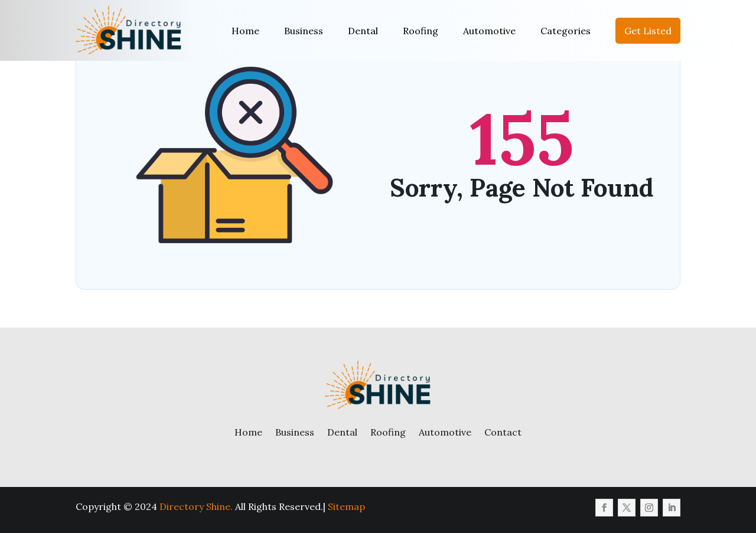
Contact (503, 432)
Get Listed (648, 31)
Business (304, 31)
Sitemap (346, 506)
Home (245, 31)
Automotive (489, 31)
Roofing (421, 31)
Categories (566, 31)
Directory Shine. (196, 506)
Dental (363, 31)
